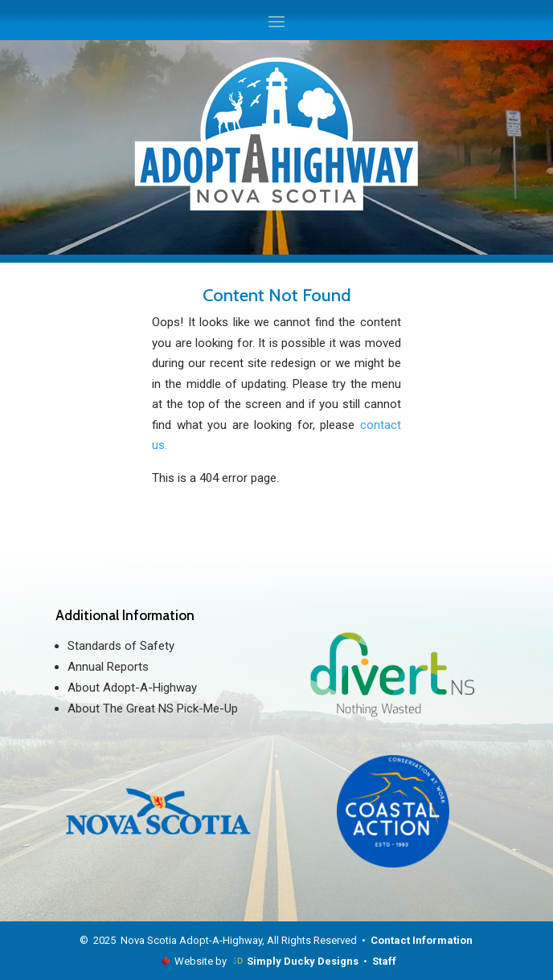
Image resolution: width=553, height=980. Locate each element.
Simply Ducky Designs (303, 961)
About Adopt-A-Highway (132, 688)
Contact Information (422, 940)
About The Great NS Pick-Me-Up (153, 708)
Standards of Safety (121, 646)
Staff (384, 961)
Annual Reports (108, 667)
